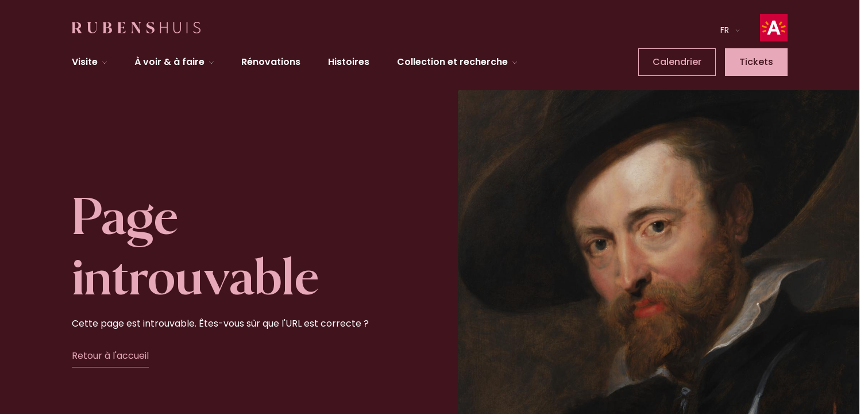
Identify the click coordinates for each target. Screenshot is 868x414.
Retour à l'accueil (110, 356)
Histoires (349, 62)
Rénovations (271, 62)
